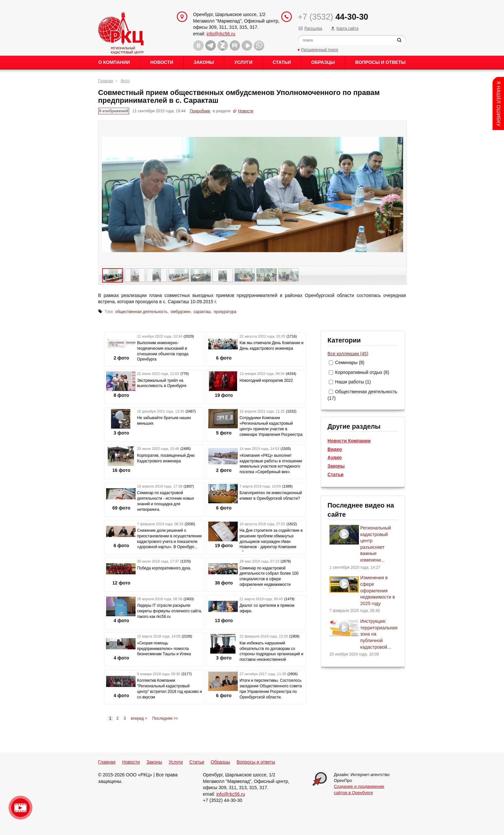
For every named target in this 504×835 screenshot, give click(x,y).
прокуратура (225, 312)
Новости (162, 62)
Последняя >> (165, 718)
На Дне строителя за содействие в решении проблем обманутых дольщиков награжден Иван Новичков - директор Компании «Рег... (271, 541)
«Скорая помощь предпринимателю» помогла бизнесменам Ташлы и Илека (164, 649)
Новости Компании (349, 441)
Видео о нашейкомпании (20, 808)
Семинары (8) (350, 362)
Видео (335, 449)
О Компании (114, 62)
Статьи (282, 62)
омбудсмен (181, 312)
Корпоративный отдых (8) (362, 372)
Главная (106, 81)
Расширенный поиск (319, 50)
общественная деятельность (141, 312)
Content (498, 103)
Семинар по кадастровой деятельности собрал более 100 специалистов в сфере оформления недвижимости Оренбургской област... (269, 579)
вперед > (139, 718)
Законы (204, 62)
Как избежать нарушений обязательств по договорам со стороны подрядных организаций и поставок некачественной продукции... (271, 654)
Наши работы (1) (353, 382)
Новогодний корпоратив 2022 (266, 380)
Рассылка (313, 28)
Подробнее (200, 111)
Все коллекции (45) (348, 354)
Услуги (243, 62)
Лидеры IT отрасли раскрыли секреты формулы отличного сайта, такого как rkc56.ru (170, 611)
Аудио (335, 457)
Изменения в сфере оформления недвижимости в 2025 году (378, 590)
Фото (125, 81)
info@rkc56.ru (221, 34)
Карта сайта (347, 28)
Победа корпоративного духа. (164, 568)
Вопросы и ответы (381, 62)
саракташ (202, 312)
